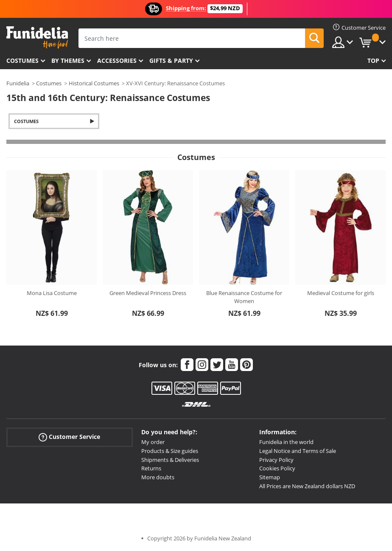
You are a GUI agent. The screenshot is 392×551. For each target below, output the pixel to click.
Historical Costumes (94, 83)
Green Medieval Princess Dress (148, 293)
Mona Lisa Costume (52, 293)
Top (373, 60)
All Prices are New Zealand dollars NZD (307, 486)
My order (153, 442)
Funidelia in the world (286, 442)
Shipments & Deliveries (170, 460)
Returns (151, 468)
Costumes (22, 60)
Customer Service (69, 437)
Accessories (117, 60)
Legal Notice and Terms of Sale (298, 451)
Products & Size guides (170, 451)
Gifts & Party (171, 60)
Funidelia (18, 83)
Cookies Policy (277, 468)
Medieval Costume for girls (341, 293)
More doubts (158, 477)
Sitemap (270, 477)
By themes (68, 60)
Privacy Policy (276, 460)
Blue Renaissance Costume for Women (244, 297)
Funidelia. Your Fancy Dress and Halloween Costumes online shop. (37, 38)
